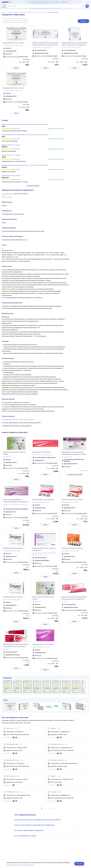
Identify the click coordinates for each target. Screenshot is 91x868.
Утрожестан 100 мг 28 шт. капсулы (72, 548)
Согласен (79, 864)
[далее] (85, 687)
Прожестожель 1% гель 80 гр (41, 452)
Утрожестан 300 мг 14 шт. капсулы (72, 499)
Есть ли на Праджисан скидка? (45, 836)
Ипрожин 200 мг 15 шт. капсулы (13, 597)
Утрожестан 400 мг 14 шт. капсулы (43, 499)
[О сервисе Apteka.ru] (88, 2)
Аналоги (83, 21)
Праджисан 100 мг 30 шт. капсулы (14, 88)
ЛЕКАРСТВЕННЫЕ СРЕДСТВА (13, 12)
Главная (4, 12)
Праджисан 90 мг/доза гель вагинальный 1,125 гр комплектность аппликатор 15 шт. (74, 44)
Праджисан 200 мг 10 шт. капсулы (14, 43)
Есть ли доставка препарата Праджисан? (45, 830)
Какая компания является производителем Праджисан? (45, 825)
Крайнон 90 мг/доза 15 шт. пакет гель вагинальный (44, 549)
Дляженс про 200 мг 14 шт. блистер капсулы (14, 453)
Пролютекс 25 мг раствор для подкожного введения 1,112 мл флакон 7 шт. (16, 501)
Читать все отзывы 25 (33, 186)
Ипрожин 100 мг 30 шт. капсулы (13, 548)
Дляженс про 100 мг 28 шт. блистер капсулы (43, 598)
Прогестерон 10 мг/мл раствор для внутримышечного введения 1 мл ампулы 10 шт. (75, 453)
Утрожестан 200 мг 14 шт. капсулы (43, 644)
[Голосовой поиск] (84, 6)
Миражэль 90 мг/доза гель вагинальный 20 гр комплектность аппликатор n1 (16, 645)
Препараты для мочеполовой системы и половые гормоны (33, 12)
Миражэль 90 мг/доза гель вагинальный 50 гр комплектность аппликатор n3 (74, 598)
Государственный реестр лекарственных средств (18, 419)
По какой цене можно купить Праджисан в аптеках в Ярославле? (45, 820)
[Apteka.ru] (6, 2)
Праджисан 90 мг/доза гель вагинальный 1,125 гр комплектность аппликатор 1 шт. (45, 44)
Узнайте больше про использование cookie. (20, 865)
